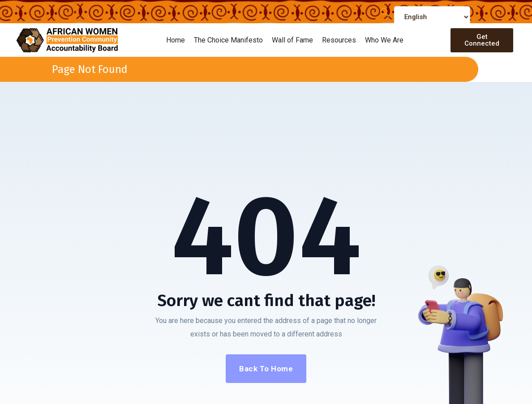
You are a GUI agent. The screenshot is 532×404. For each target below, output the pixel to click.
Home (176, 40)
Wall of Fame (292, 40)
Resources (339, 40)
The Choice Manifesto (228, 40)
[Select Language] (432, 20)
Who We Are (384, 40)
